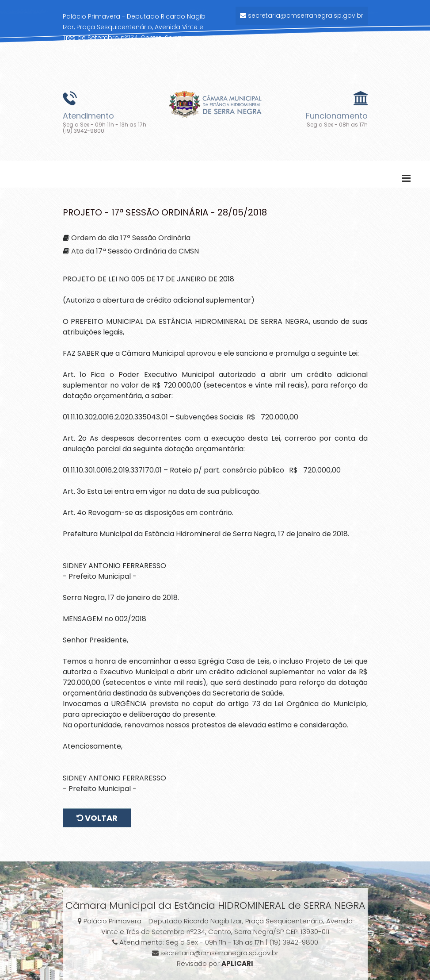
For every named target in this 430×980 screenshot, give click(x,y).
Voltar (97, 818)
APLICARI (237, 963)
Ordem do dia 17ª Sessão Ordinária (131, 238)
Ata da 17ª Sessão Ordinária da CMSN (135, 251)
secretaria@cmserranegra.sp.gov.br (302, 15)
